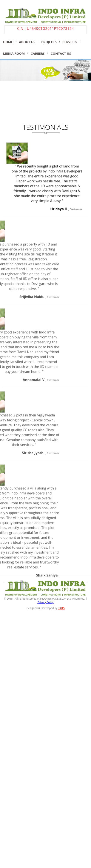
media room (14, 53)
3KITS (61, 616)
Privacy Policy (45, 610)
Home (8, 42)
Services (70, 42)
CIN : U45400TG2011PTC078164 (46, 29)
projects (49, 42)
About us (27, 42)
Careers (38, 53)
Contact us (61, 53)
